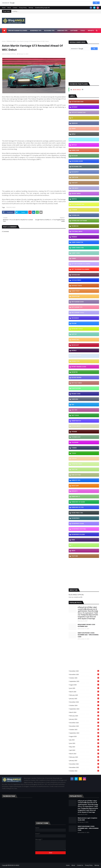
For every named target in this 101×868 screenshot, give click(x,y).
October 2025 (84, 678)
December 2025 (84, 671)
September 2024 (84, 709)
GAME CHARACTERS (78, 248)
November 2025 (84, 674)
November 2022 (84, 767)
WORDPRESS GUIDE (78, 524)
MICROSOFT (75, 345)
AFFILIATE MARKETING (79, 112)
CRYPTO (74, 199)
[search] (46, 3)
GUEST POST (76, 291)
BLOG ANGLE (77, 90)
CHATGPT (75, 183)
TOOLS (74, 453)
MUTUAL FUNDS (77, 383)
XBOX (73, 551)
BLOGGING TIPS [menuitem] (49, 30)
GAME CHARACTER (77, 242)
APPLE (73, 134)
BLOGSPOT (75, 172)
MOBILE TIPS (76, 361)
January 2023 (84, 760)
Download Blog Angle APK (42, 8)
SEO (73, 405)
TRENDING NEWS (11, 41)
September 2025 (84, 681)
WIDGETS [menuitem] (91, 30)
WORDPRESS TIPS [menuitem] (36, 30)
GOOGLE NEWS (76, 280)
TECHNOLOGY (76, 437)
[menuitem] (4, 30)
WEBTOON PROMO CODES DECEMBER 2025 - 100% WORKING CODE (88, 635)
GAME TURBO (76, 253)
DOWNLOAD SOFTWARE (79, 221)
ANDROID (75, 123)
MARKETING (75, 340)
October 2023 (84, 730)
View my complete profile (76, 597)
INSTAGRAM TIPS (77, 307)
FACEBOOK (75, 226)
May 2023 (84, 747)
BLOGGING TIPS (77, 167)
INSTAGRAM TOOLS (78, 313)
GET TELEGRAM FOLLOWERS (80, 269)
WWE (73, 540)
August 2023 (84, 736)
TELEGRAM (75, 442)
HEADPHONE (76, 296)
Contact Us (80, 865)
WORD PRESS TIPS (77, 513)
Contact (15, 8)
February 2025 (84, 695)
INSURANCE (75, 318)
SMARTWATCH (76, 421)
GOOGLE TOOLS (77, 286)
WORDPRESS (76, 518)
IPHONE (74, 323)
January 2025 (84, 699)
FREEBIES (74, 237)
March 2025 (84, 692)
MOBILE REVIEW (76, 356)
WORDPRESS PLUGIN (78, 534)
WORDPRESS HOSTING (79, 529)
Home (4, 8)
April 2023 (84, 750)
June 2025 (84, 688)
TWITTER (74, 469)
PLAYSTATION (76, 388)
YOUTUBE (75, 556)
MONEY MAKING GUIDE (79, 367)
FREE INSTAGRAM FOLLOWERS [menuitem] (18, 30)
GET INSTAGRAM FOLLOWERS (81, 264)
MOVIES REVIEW (76, 377)
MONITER (75, 372)
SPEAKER (74, 432)
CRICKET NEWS (76, 194)
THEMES (74, 448)
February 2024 (84, 716)
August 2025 (84, 685)
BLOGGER (75, 156)
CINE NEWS (75, 188)
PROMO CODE (76, 394)
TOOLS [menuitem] (83, 30)
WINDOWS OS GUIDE (78, 502)
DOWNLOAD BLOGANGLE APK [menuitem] (13, 35)
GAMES (74, 258)
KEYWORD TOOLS (77, 329)
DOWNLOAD (76, 215)
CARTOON (75, 177)
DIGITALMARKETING (78, 204)
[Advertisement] (34, 126)
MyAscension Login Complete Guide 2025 (87, 819)
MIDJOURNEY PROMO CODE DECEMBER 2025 (86, 625)
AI (72, 118)
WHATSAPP (75, 486)
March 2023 (84, 754)
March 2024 (84, 712)
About (9, 8)
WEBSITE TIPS (76, 480)
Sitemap (31, 8)
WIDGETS (75, 491)
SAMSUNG (75, 399)
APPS (73, 139)
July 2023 (84, 740)
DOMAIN (74, 210)
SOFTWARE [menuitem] (74, 30)
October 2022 (84, 771)
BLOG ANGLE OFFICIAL (10, 54)
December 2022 (84, 764)
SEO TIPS (74, 410)
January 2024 (84, 719)
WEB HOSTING (76, 475)
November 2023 (84, 726)
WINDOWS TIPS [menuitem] (62, 30)
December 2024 (84, 702)
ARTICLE (74, 145)
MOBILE (74, 350)
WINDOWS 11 (76, 497)
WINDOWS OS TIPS (78, 507)
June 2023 (84, 743)
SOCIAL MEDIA (76, 426)
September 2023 (84, 733)
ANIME (74, 129)
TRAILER (74, 459)
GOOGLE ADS (76, 275)
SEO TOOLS (75, 415)
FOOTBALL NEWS (77, 231)
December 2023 (84, 723)
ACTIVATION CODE (77, 102)
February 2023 (84, 757)
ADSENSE (74, 107)
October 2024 (84, 705)
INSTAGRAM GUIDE (78, 302)
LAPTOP (74, 334)
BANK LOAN (75, 150)
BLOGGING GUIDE (77, 161)
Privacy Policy (23, 8)
